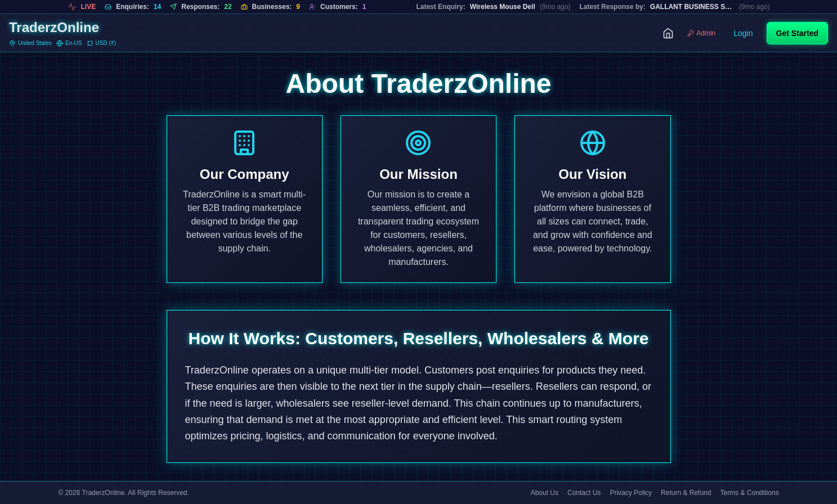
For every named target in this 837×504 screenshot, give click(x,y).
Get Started (797, 33)
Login (743, 33)
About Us (545, 493)
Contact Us (584, 493)
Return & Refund (686, 493)
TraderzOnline (54, 27)
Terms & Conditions (749, 493)
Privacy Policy (631, 493)
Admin (701, 33)
